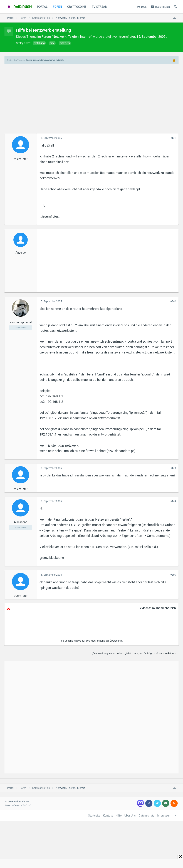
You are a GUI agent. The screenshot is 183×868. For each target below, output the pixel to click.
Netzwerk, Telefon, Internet (72, 37)
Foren (57, 7)
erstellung (39, 43)
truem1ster (127, 37)
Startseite (94, 816)
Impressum (164, 816)
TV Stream (100, 7)
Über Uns (130, 816)
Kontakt (108, 816)
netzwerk (65, 43)
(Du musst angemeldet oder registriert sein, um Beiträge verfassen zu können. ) (135, 653)
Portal (42, 7)
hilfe (52, 43)
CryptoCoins (77, 7)
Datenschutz (146, 816)
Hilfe (119, 816)
